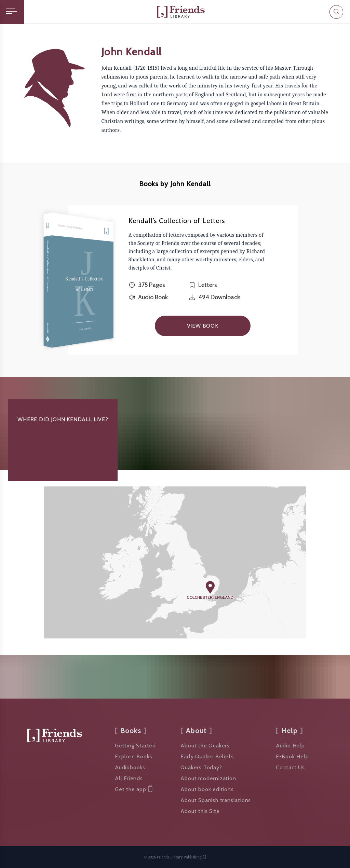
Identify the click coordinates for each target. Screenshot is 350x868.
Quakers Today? (201, 767)
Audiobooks (130, 767)
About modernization (208, 778)
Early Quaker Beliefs (207, 756)
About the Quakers (205, 746)
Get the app (134, 789)
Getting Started (135, 746)
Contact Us (290, 767)
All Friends (129, 778)
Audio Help (290, 746)
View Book (203, 326)
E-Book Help (292, 756)
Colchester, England (210, 597)
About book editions (207, 789)
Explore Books (133, 756)
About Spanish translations (216, 800)
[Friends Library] (181, 12)
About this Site (200, 811)
